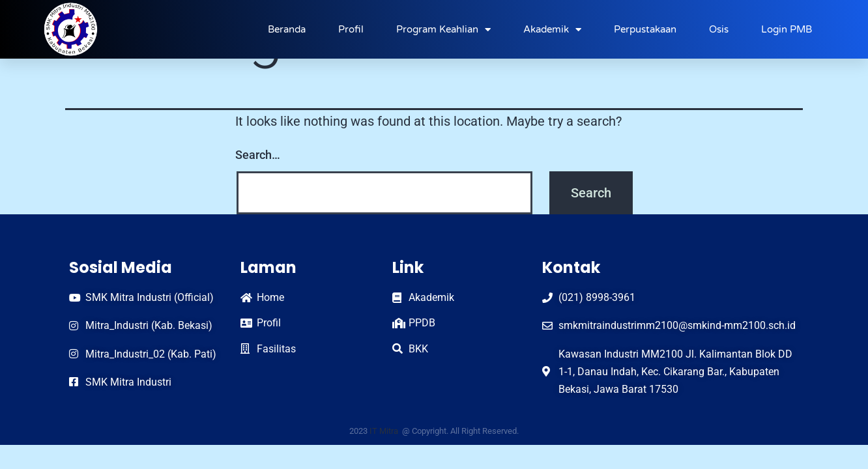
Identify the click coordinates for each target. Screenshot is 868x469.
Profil (351, 29)
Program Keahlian (443, 30)
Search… (258, 155)
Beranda (287, 29)
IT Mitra (385, 431)
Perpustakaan (645, 29)
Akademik (552, 30)
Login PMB (787, 29)
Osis (719, 29)
